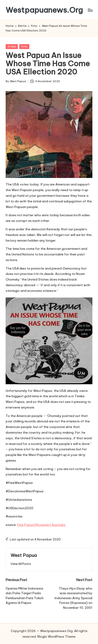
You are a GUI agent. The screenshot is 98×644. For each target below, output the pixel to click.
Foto (24, 46)
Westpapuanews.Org (44, 10)
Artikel (12, 46)
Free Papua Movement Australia (41, 525)
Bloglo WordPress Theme (56, 636)
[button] (21, 564)
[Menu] (90, 10)
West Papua (24, 555)
